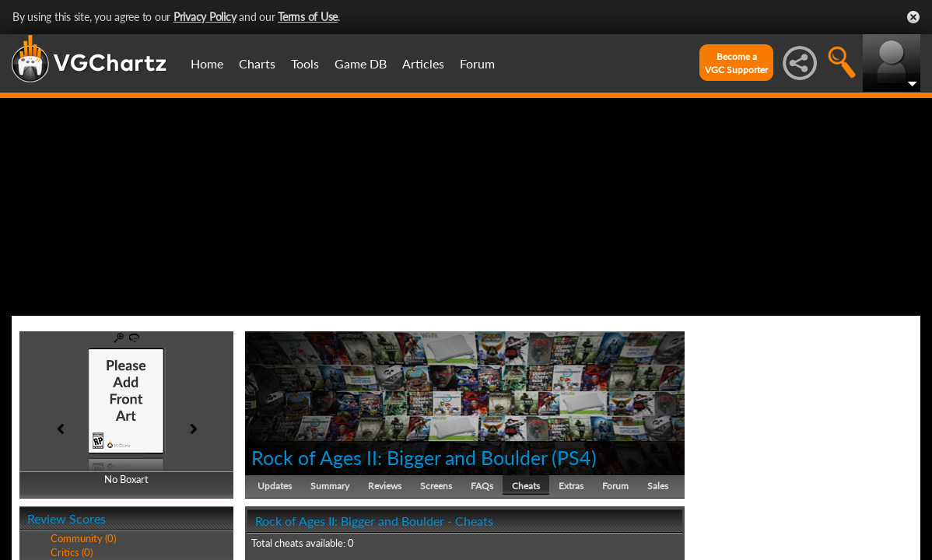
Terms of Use (308, 17)
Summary (330, 486)
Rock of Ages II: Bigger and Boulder (399, 457)
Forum (477, 63)
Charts (257, 63)
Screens (436, 486)
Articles (423, 63)
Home (207, 63)
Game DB (361, 63)
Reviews (385, 486)
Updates (275, 486)
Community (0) (83, 538)
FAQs (482, 486)
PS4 (574, 457)
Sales (658, 486)
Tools (305, 63)
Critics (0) (72, 552)
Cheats (526, 486)
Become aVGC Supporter (736, 63)
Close (913, 17)
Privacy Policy (205, 17)
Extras (571, 486)
